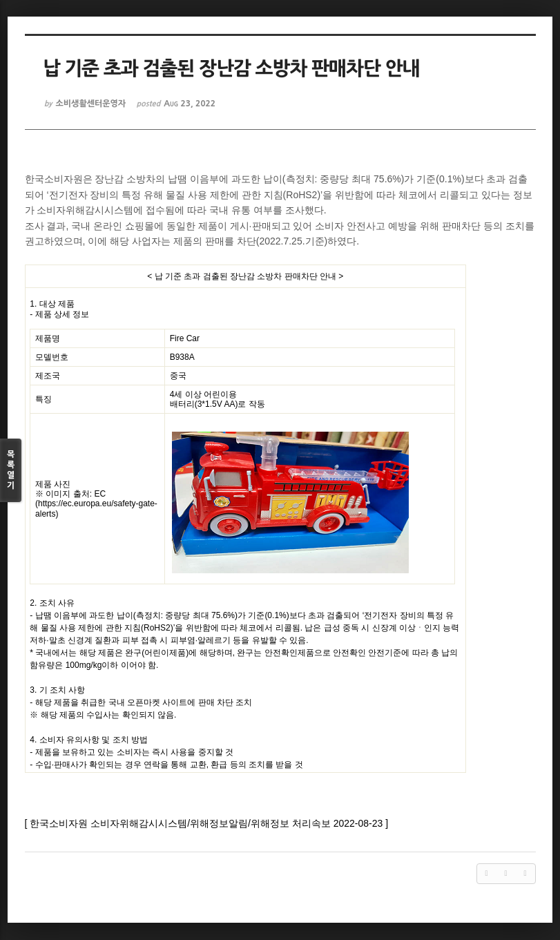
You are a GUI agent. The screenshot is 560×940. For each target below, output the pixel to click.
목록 (11, 471)
